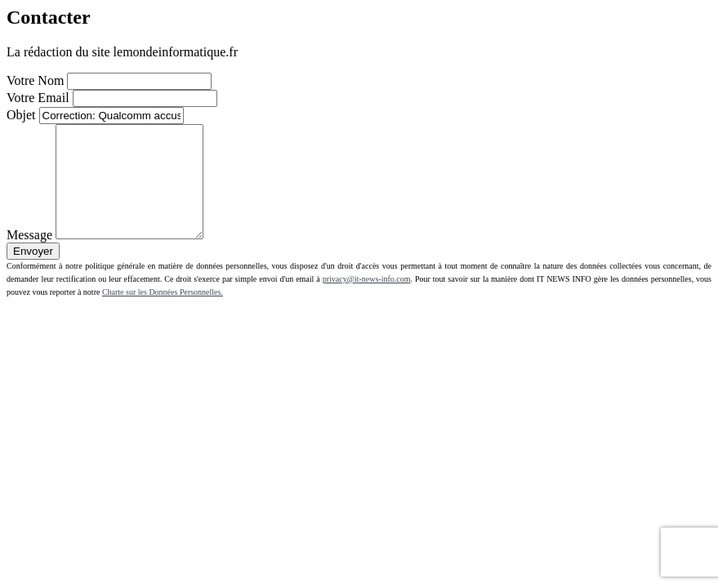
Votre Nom (35, 80)
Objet (21, 115)
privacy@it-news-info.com (367, 301)
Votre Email (38, 98)
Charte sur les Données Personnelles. (163, 314)
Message (29, 257)
